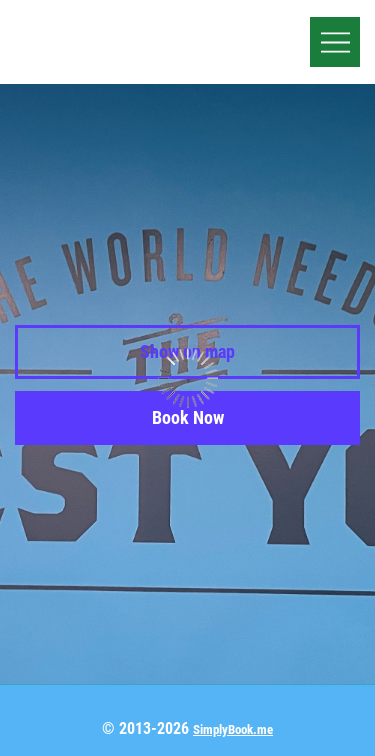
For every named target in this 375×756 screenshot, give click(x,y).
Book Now (188, 417)
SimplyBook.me (233, 729)
